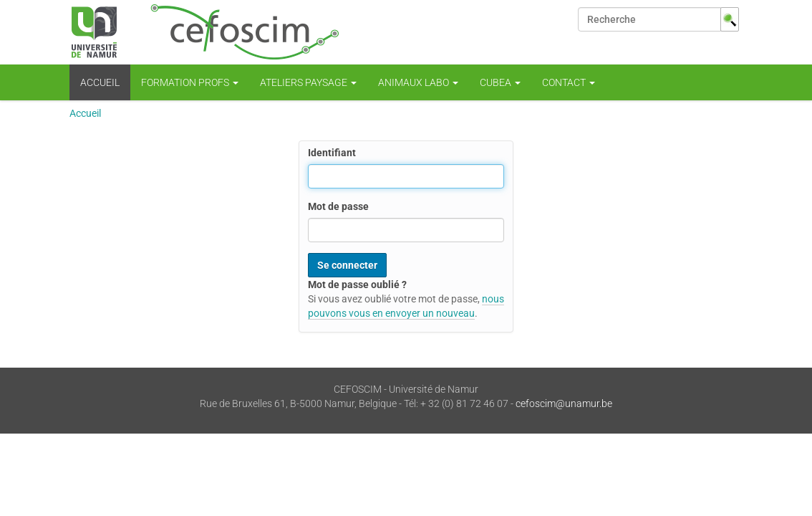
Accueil (100, 82)
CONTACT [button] (569, 82)
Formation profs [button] (190, 82)
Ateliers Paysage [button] (308, 82)
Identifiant (332, 153)
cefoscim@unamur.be (564, 403)
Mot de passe (338, 206)
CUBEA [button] (500, 82)
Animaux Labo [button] (418, 82)
